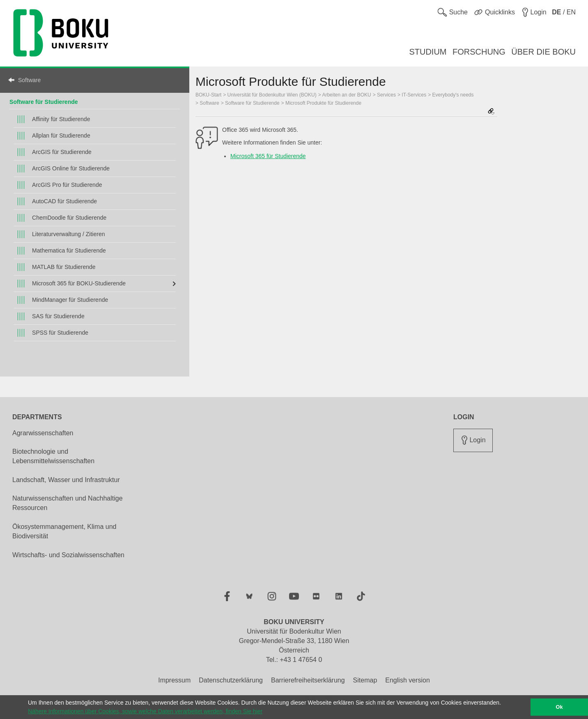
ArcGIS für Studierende (62, 152)
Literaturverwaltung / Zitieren (68, 234)
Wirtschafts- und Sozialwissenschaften (68, 555)
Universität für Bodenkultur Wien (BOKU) (272, 95)
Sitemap (365, 680)
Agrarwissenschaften (43, 433)
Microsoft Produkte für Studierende (323, 103)
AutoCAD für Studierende (64, 201)
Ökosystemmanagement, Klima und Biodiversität (64, 531)
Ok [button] (559, 707)
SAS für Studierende (58, 316)
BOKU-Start (208, 95)
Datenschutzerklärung (231, 680)
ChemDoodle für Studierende (69, 218)
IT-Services (414, 95)
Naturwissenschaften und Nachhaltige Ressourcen (68, 503)
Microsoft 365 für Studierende (268, 156)
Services (386, 95)
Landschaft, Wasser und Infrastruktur (66, 480)
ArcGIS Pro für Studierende (67, 185)
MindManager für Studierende (70, 300)
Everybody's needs (453, 95)
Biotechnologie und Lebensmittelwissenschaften (53, 456)
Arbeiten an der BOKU (346, 95)
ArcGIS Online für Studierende (71, 168)
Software (29, 80)
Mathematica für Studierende (69, 250)
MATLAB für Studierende (64, 267)
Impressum (174, 680)
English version (408, 680)
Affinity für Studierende (61, 119)
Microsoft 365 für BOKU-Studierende (79, 283)
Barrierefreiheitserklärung (308, 680)
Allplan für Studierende (61, 136)
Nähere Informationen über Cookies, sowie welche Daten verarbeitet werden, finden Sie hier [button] (145, 711)
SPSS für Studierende (60, 333)
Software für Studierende (44, 102)
